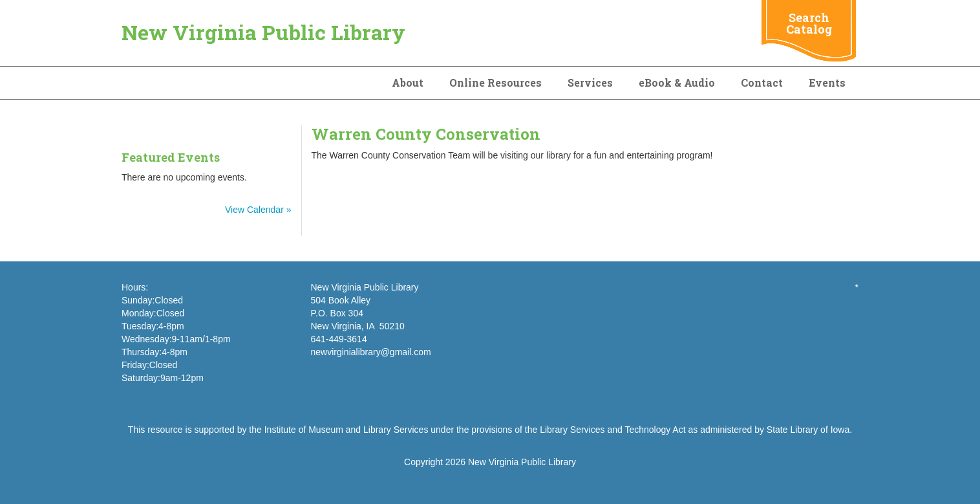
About (408, 82)
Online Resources (495, 82)
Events (827, 82)
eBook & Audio (677, 82)
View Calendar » (258, 210)
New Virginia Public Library (263, 32)
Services (590, 82)
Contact (762, 82)
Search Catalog (809, 23)
